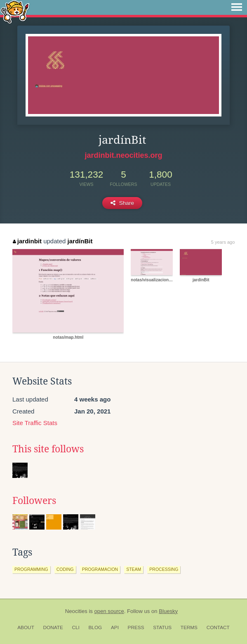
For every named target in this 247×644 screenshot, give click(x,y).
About (26, 627)
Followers (34, 501)
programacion (100, 569)
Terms (189, 627)
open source (109, 611)
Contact (218, 627)
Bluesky (168, 611)
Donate (53, 627)
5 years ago (223, 242)
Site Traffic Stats (35, 423)
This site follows (48, 449)
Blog (95, 627)
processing (164, 569)
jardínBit (80, 241)
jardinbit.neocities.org (123, 155)
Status (162, 627)
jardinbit (27, 241)
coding (65, 569)
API (115, 627)
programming (31, 569)
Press (136, 627)
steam (134, 569)
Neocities (76, 611)
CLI (75, 627)
